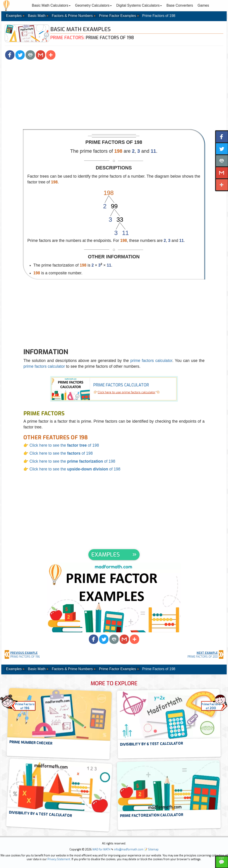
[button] (10, 55)
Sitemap (153, 850)
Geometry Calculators (93, 5)
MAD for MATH (101, 850)
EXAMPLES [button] (106, 555)
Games (203, 5)
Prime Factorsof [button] (25, 706)
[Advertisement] (114, 96)
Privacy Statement (59, 859)
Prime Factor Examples (117, 16)
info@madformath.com (129, 850)
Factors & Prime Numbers (72, 16)
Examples (14, 16)
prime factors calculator (151, 361)
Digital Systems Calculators (139, 5)
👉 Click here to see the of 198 (61, 445)
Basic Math (37, 16)
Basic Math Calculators (51, 5)
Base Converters (180, 5)
